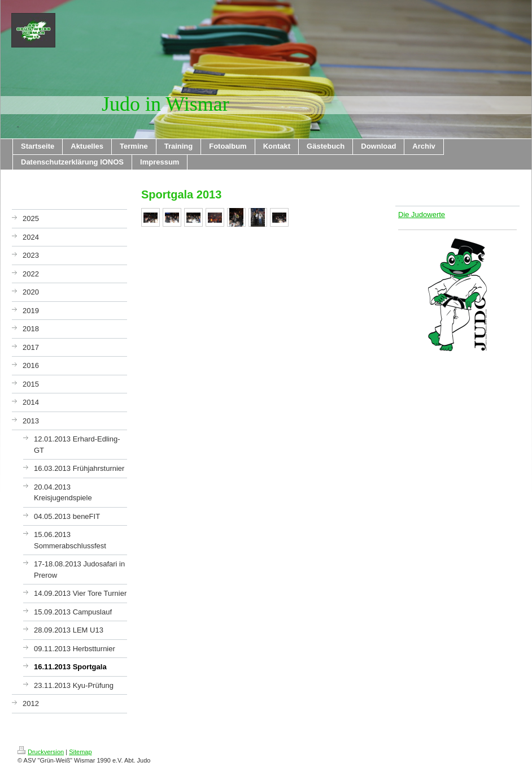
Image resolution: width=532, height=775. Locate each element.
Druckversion (41, 752)
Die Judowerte (422, 215)
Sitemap (80, 752)
